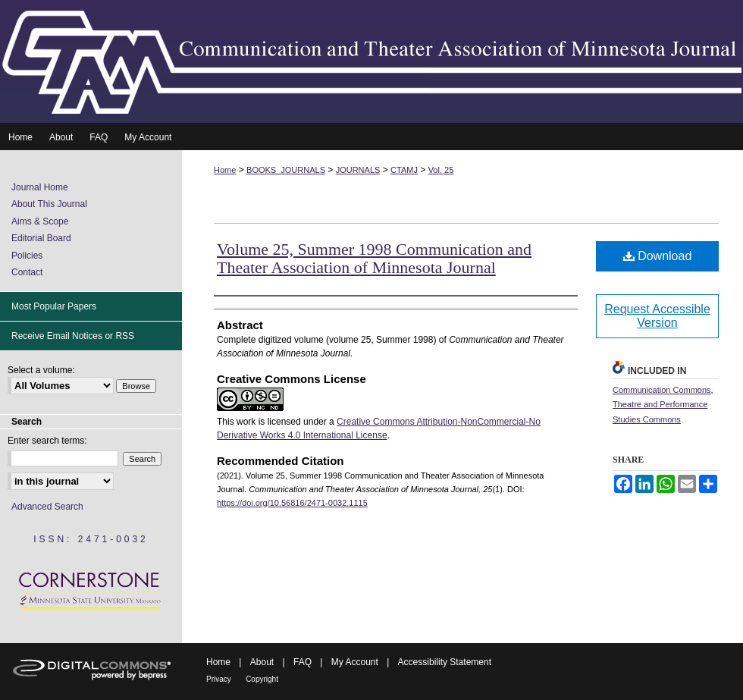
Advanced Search (47, 507)
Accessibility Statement (445, 662)
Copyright (262, 679)
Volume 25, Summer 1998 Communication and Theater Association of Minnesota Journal (374, 258)
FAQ (303, 662)
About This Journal (49, 204)
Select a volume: (41, 370)
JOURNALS (358, 170)
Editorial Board (41, 238)
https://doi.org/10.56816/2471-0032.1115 (292, 503)
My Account (355, 662)
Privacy (219, 679)
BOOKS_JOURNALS (286, 170)
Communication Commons (662, 390)
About (262, 662)
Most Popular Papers (54, 306)
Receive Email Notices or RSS (73, 336)
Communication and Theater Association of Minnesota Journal (371, 61)
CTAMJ (404, 170)
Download (658, 256)
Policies (27, 256)
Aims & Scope (40, 221)
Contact (27, 272)
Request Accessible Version (657, 316)
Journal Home (40, 187)
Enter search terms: (47, 441)
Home (225, 170)
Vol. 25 (441, 170)
